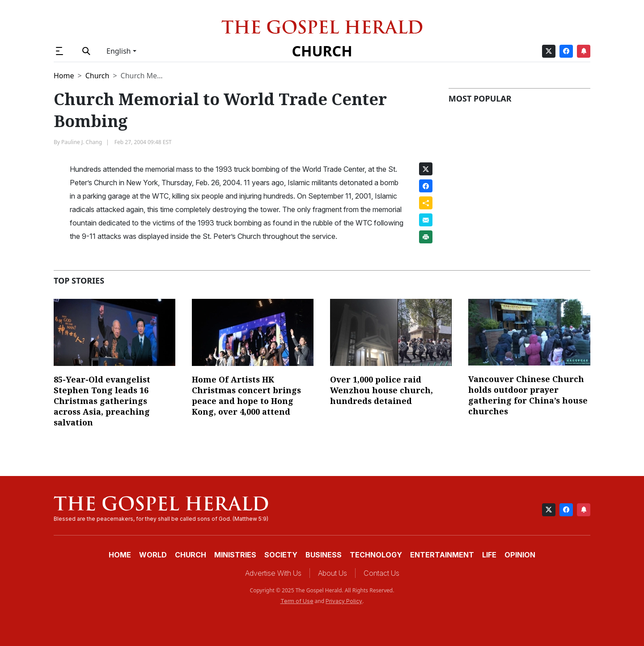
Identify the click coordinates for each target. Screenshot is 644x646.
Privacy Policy (344, 601)
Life (489, 555)
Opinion (520, 555)
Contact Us (381, 573)
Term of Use (297, 601)
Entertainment (442, 555)
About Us (333, 573)
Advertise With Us (273, 573)
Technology (376, 555)
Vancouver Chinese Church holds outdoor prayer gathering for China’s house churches (528, 395)
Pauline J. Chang (82, 142)
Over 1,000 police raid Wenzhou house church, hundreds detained (381, 390)
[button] (63, 51)
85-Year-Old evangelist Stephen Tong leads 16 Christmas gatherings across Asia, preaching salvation (102, 401)
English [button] (119, 51)
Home (64, 76)
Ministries (235, 555)
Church (322, 51)
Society (281, 555)
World (153, 555)
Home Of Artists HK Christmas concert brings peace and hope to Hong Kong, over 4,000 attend (246, 395)
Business (324, 555)
